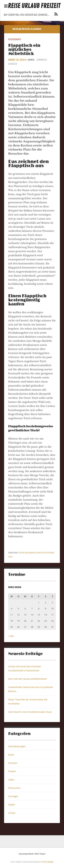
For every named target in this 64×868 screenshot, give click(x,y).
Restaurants (15, 39)
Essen (11, 755)
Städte (12, 805)
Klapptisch (40, 553)
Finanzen (13, 763)
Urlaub (12, 813)
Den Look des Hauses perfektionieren (28, 679)
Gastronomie (30, 553)
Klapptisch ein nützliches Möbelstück (24, 50)
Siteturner (48, 862)
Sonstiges (13, 796)
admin (31, 60)
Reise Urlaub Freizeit (34, 6)
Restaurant (50, 553)
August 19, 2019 (16, 60)
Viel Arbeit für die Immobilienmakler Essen (30, 712)
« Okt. (11, 636)
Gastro (22, 553)
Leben (11, 780)
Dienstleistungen (17, 746)
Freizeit (12, 771)
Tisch (10, 557)
